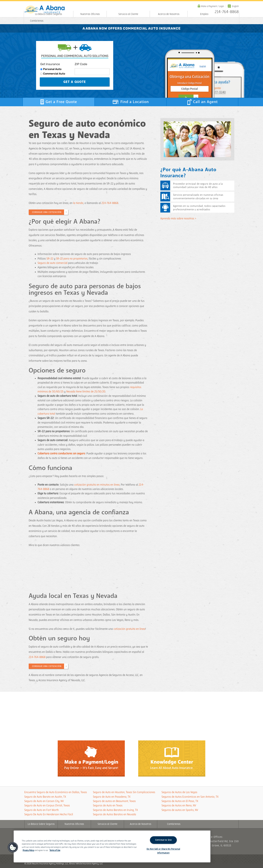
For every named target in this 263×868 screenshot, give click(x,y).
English (235, 6)
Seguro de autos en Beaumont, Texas (114, 801)
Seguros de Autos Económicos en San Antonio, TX (190, 797)
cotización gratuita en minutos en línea (97, 485)
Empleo (204, 14)
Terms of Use (55, 850)
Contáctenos (37, 21)
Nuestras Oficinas (90, 14)
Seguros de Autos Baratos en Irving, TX (115, 810)
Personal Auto (52, 69)
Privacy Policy (28, 850)
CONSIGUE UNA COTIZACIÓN (47, 212)
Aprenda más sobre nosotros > (178, 219)
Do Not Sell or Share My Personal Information (163, 851)
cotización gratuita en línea (129, 629)
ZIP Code (81, 64)
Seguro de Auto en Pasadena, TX (112, 797)
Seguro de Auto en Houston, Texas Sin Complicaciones (124, 792)
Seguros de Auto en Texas (108, 806)
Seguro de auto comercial (52, 263)
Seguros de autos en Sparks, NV (180, 810)
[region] (112, 846)
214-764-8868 (110, 203)
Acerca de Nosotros (169, 14)
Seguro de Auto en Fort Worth (42, 810)
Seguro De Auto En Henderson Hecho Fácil (49, 814)
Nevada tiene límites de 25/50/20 (86, 392)
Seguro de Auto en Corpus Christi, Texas (47, 806)
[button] (13, 847)
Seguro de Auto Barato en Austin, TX (45, 797)
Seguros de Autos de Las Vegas (179, 792)
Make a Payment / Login (212, 6)
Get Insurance (50, 64)
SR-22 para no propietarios (72, 259)
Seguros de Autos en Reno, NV (179, 806)
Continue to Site (163, 840)
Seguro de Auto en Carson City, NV (44, 801)
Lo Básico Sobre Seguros (49, 14)
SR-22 (50, 259)
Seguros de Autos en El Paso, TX (180, 801)
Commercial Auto (54, 74)
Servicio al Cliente (128, 14)
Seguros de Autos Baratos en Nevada (114, 814)
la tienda (78, 203)
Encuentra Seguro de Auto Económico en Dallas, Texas (56, 792)
